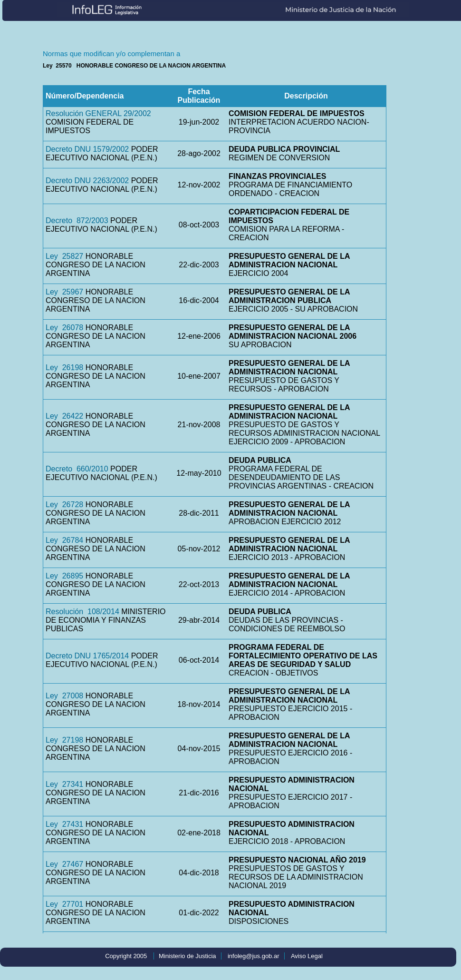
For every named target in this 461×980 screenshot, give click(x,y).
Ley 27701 (64, 904)
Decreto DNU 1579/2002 (87, 149)
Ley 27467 (64, 864)
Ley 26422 (64, 416)
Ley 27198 (64, 740)
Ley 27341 (64, 784)
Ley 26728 (64, 505)
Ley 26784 (64, 540)
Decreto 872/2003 (77, 220)
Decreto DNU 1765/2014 (87, 656)
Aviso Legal (307, 956)
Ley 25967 (64, 292)
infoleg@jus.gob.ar (254, 956)
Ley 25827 (64, 256)
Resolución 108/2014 (82, 612)
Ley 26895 (64, 576)
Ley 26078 (64, 328)
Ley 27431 (64, 824)
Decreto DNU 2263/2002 (87, 181)
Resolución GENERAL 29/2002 (98, 113)
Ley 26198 (64, 367)
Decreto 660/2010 (77, 469)
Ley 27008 (64, 696)
